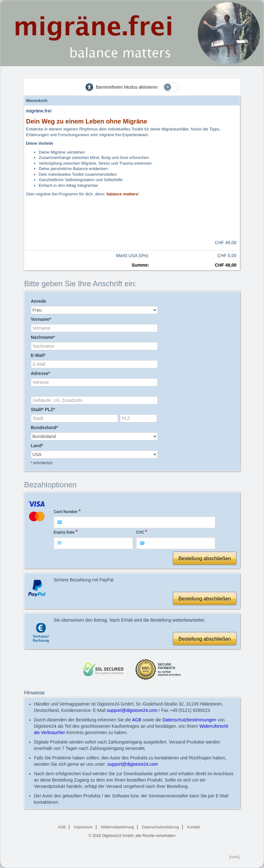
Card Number (66, 512)
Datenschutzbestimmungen (189, 720)
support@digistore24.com (132, 710)
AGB (137, 720)
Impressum (83, 827)
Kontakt (193, 827)
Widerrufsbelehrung (117, 827)
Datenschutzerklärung (160, 827)
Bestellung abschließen (205, 558)
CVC (140, 532)
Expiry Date (64, 532)
